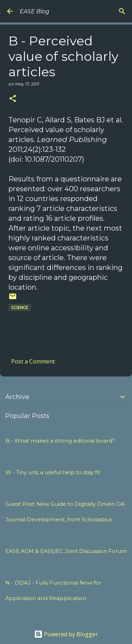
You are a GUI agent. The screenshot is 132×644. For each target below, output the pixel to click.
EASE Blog (34, 11)
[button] (13, 99)
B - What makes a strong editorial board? (60, 441)
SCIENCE (20, 307)
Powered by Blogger (66, 634)
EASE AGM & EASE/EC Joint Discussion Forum (66, 551)
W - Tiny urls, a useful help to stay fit (53, 472)
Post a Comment (33, 361)
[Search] (122, 11)
